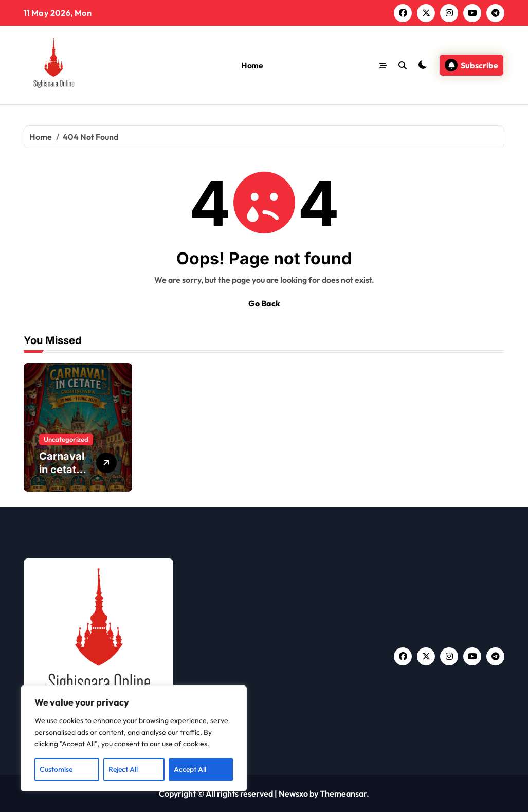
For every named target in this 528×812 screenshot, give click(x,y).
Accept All (190, 769)
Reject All (123, 769)
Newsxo (293, 793)
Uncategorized (66, 439)
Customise (56, 769)
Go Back (264, 303)
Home (252, 65)
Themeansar (343, 793)
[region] (134, 738)
